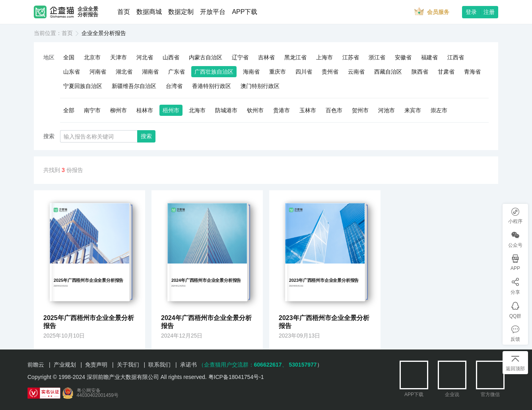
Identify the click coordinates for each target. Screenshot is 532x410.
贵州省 (330, 72)
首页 (124, 12)
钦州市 (255, 110)
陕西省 (420, 72)
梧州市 (171, 110)
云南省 (356, 72)
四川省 (304, 72)
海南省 (251, 72)
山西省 (171, 57)
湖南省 (150, 72)
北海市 (197, 110)
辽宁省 (240, 57)
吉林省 (266, 57)
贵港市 (282, 110)
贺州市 (360, 110)
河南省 (98, 72)
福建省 (429, 57)
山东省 (72, 72)
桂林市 (145, 110)
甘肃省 (446, 72)
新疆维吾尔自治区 (134, 86)
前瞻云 (36, 365)
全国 (69, 57)
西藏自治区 (388, 72)
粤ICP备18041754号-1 (236, 377)
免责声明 (96, 365)
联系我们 (159, 365)
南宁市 (92, 110)
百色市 (334, 110)
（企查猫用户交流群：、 (243, 365)
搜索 (146, 136)
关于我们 (128, 365)
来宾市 (413, 110)
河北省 (145, 57)
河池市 (386, 110)
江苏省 (351, 57)
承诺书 (188, 365)
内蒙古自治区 (206, 57)
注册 (489, 12)
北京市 (92, 57)
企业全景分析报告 (88, 12)
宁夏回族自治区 (83, 86)
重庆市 (278, 72)
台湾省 (174, 86)
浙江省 (377, 57)
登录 (471, 12)
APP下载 (245, 12)
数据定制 (181, 12)
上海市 (324, 57)
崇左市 (439, 110)
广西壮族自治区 (214, 72)
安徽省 (403, 57)
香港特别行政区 (212, 86)
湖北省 (124, 72)
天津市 (118, 57)
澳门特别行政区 (260, 86)
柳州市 (118, 110)
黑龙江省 (295, 57)
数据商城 (149, 12)
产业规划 (65, 365)
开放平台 (213, 12)
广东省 (177, 72)
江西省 (456, 57)
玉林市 (308, 110)
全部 (69, 110)
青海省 (472, 72)
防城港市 (226, 110)
